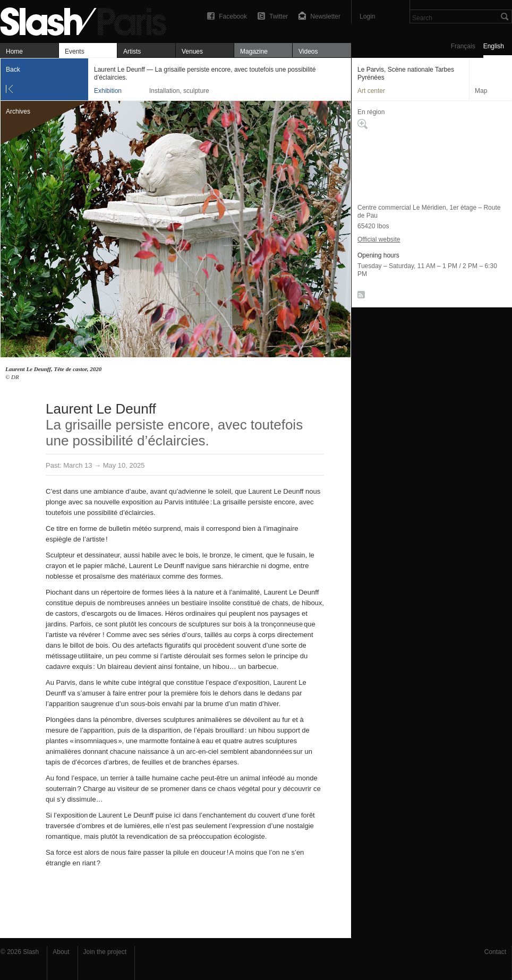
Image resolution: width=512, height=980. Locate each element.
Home (14, 51)
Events (75, 51)
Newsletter (325, 16)
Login (367, 16)
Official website (379, 239)
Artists (132, 51)
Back (13, 70)
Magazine (254, 51)
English (494, 46)
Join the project (105, 952)
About (61, 952)
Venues (192, 51)
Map (481, 91)
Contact (495, 952)
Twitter (279, 16)
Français (463, 46)
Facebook (233, 16)
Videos (308, 51)
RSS (359, 297)
